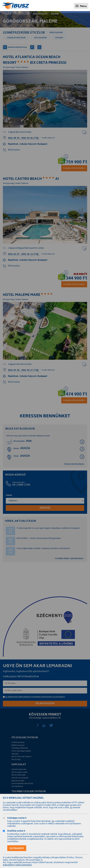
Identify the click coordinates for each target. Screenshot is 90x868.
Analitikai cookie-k (16, 831)
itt (71, 808)
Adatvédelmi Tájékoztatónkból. (18, 865)
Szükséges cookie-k (17, 818)
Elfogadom (17, 849)
